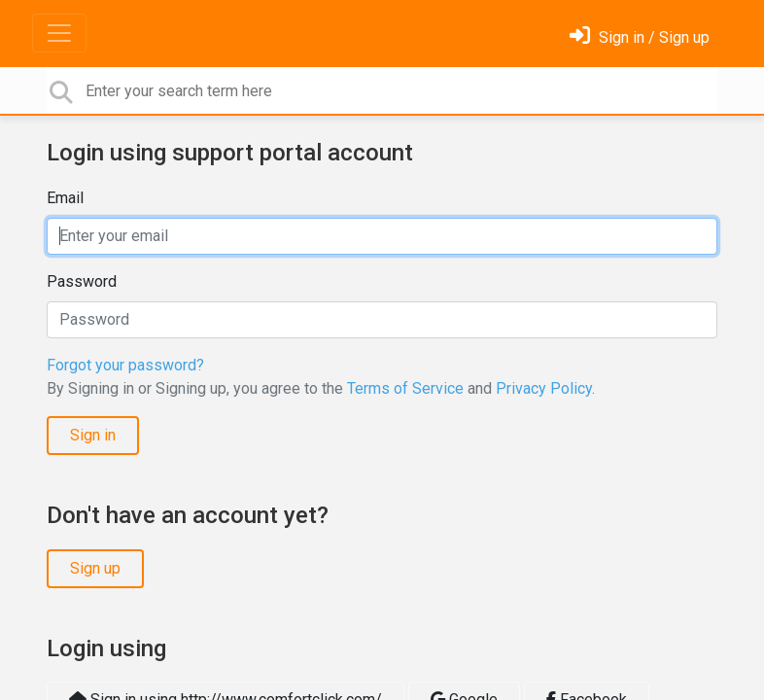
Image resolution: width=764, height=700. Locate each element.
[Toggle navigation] (59, 33)
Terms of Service (405, 388)
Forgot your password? (125, 365)
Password (82, 281)
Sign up (95, 568)
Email (65, 198)
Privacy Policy (544, 388)
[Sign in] (640, 37)
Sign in (93, 435)
